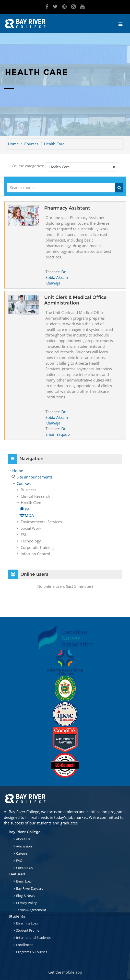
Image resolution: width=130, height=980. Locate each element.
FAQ (19, 861)
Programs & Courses (32, 952)
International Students (33, 938)
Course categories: (28, 166)
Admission (24, 846)
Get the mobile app (65, 972)
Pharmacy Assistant (67, 208)
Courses (31, 144)
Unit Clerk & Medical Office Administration (75, 300)
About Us (23, 839)
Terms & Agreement (31, 910)
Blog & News (26, 896)
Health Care (54, 144)
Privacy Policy (26, 903)
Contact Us (24, 868)
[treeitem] (65, 512)
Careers (22, 853)
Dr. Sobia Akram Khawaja (57, 277)
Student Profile (28, 930)
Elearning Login (28, 923)
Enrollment (25, 945)
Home (13, 144)
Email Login (25, 881)
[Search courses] (61, 188)
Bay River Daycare (30, 888)
